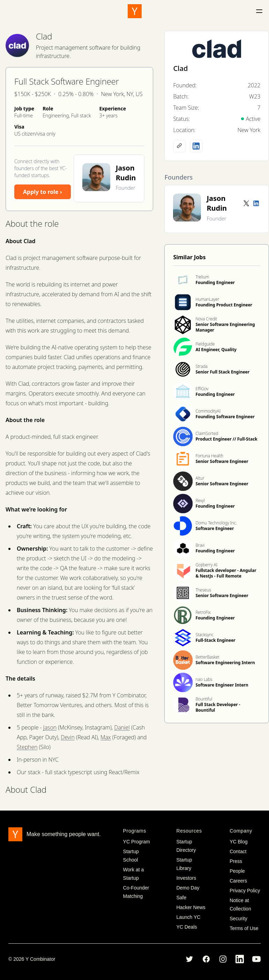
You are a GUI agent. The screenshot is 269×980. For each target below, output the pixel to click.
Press (236, 861)
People (237, 871)
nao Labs (204, 679)
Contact (238, 851)
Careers (238, 881)
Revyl (200, 500)
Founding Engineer (215, 282)
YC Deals (186, 927)
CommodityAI (208, 411)
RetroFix (203, 612)
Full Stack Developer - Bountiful (218, 707)
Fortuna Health (209, 456)
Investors (186, 878)
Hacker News (191, 907)
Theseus (203, 590)
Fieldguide (205, 344)
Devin (68, 737)
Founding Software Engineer (225, 417)
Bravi (200, 545)
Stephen (27, 747)
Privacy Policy (245, 891)
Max (106, 737)
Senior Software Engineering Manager (225, 327)
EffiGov (202, 389)
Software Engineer (215, 528)
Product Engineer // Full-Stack (226, 439)
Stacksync (204, 635)
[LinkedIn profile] (196, 146)
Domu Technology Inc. (216, 523)
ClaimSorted (207, 433)
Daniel (122, 727)
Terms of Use (244, 928)
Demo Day (188, 888)
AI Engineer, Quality (216, 350)
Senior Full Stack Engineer (222, 372)
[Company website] (179, 146)
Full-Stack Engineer (215, 640)
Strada (201, 366)
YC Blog (238, 842)
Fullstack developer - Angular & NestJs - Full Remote (226, 573)
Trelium (202, 277)
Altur (200, 478)
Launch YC (188, 917)
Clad (44, 36)
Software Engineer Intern (222, 685)
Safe (181, 898)
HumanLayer (207, 299)
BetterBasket (207, 657)
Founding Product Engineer (224, 305)
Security (238, 919)
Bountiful (204, 699)
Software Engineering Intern (225, 663)
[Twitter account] (246, 203)
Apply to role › (43, 192)
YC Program (137, 842)
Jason (50, 727)
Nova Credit (206, 319)
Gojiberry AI (206, 565)
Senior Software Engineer (222, 461)
